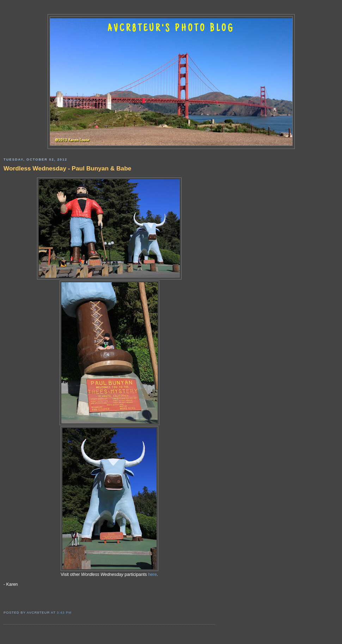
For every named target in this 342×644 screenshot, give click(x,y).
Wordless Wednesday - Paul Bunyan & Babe (67, 168)
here (152, 574)
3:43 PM (64, 612)
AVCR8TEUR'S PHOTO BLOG (171, 29)
